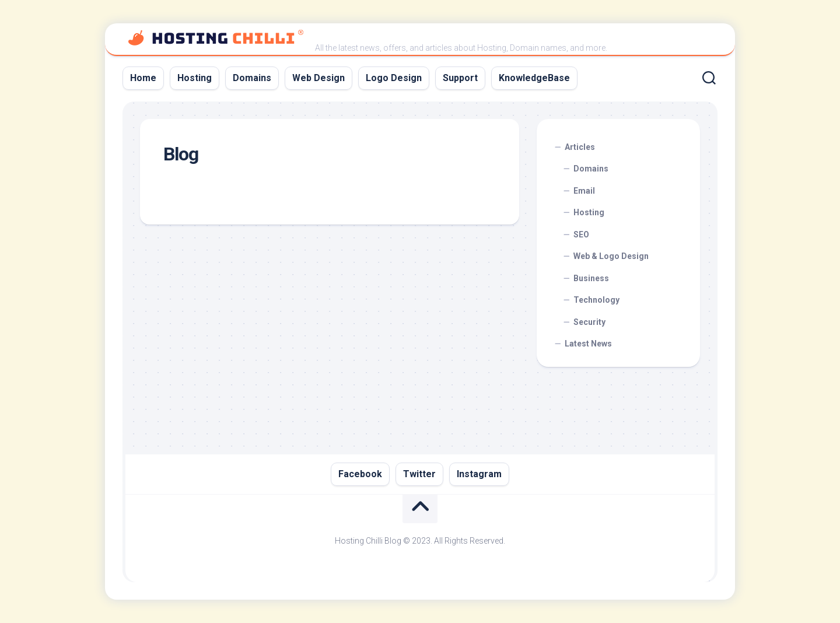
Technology (596, 300)
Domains (252, 78)
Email (584, 191)
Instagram (479, 474)
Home (143, 78)
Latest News (588, 344)
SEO (581, 235)
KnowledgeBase (534, 78)
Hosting (195, 78)
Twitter (419, 474)
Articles (580, 147)
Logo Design (394, 78)
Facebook (360, 474)
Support (460, 78)
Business (591, 278)
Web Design (318, 78)
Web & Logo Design (611, 256)
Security (589, 322)
